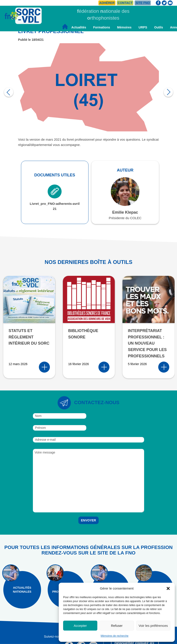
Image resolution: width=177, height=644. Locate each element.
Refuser (117, 626)
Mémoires (124, 27)
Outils (159, 27)
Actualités (79, 27)
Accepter (80, 626)
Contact (125, 3)
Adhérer (107, 3)
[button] (168, 588)
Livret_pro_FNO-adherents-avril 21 (55, 198)
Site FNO (143, 3)
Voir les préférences (153, 626)
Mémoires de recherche (115, 636)
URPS (143, 27)
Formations (102, 27)
